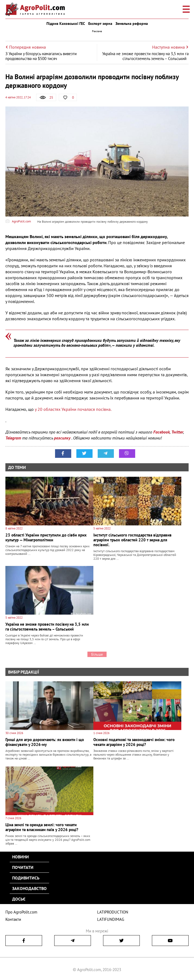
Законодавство (29, 888)
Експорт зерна (100, 24)
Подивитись (26, 878)
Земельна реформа (132, 24)
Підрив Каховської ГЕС (66, 24)
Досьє (19, 899)
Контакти (13, 919)
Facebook (161, 432)
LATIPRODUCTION (113, 912)
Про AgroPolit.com (21, 912)
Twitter (177, 432)
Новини (21, 857)
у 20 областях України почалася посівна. (73, 409)
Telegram (13, 438)
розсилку (63, 438)
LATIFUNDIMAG (111, 919)
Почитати (23, 867)
